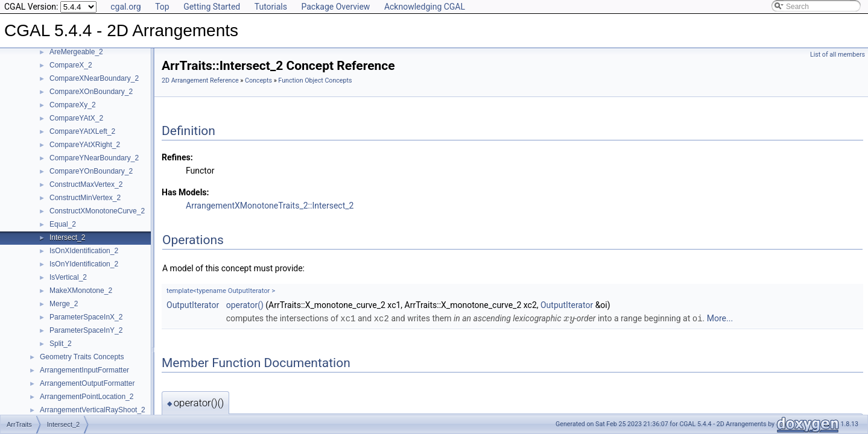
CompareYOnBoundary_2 (91, 171)
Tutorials (271, 7)
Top (162, 7)
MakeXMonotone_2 (81, 291)
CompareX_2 (71, 65)
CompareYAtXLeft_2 (82, 131)
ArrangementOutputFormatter (87, 383)
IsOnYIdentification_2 (84, 264)
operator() (245, 305)
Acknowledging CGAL (425, 7)
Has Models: (185, 192)
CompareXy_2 (73, 105)
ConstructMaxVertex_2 (86, 184)
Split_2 (61, 344)
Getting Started (212, 7)
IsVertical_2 (68, 277)
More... (720, 318)
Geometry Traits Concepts (82, 357)
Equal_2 (63, 224)
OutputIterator (193, 305)
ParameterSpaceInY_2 (86, 330)
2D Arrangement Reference (200, 80)
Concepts (258, 80)
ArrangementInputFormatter (84, 370)
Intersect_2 (67, 237)
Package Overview (335, 7)
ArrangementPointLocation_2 (87, 397)
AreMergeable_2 (76, 52)
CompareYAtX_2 (76, 118)
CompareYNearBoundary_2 (94, 158)
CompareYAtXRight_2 (85, 145)
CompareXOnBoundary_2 (91, 92)
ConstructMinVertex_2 (85, 198)
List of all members (838, 55)
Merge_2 (64, 304)
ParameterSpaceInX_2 (86, 317)
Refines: (177, 157)
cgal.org (125, 7)
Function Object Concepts (315, 80)
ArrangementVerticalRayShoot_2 (93, 410)
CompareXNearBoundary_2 (94, 78)
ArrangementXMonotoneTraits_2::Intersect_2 (270, 206)
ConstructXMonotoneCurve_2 (97, 211)
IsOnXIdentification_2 (84, 251)
